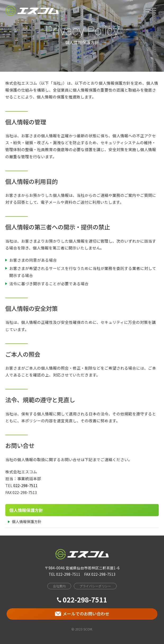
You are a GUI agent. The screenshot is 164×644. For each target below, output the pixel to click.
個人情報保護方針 (27, 521)
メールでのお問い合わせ (82, 614)
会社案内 (59, 586)
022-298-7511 (25, 485)
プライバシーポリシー (95, 586)
